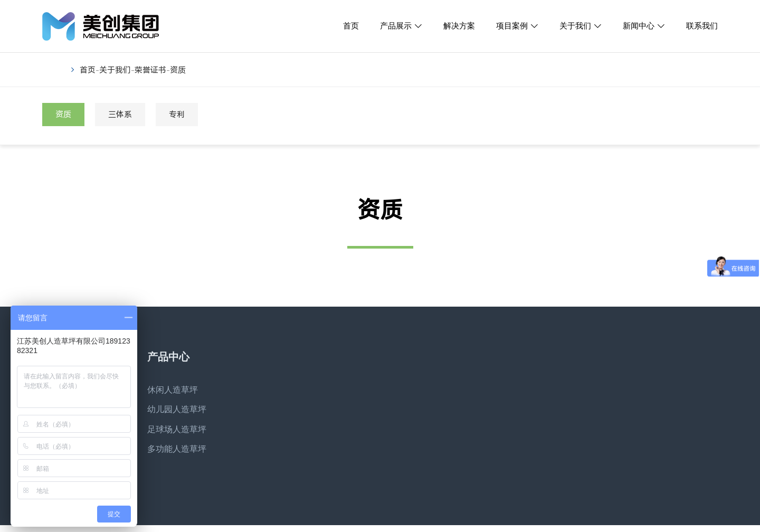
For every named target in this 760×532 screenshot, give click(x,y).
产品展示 (396, 26)
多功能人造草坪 (177, 449)
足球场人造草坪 (177, 429)
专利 (177, 114)
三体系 (120, 114)
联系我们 (702, 26)
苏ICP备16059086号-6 (313, 524)
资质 (178, 70)
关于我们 (575, 26)
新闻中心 (639, 26)
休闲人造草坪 (173, 390)
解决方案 (459, 26)
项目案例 (512, 26)
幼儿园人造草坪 (177, 409)
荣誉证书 (150, 70)
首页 (351, 26)
